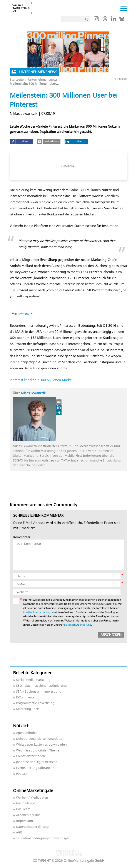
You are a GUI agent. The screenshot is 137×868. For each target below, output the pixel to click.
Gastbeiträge (26, 803)
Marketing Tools (28, 709)
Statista (23, 314)
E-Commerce (25, 697)
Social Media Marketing (33, 680)
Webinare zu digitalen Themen (39, 751)
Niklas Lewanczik (33, 393)
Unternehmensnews (43, 79)
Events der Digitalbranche (35, 768)
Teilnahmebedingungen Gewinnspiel (43, 838)
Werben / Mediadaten (32, 798)
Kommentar (22, 537)
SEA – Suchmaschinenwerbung (39, 692)
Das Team (23, 809)
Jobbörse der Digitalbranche (37, 762)
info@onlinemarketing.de (38, 612)
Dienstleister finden (31, 756)
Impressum (24, 821)
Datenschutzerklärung (78, 625)
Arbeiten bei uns (28, 815)
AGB (19, 832)
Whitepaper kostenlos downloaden (41, 745)
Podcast (22, 774)
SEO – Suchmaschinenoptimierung (41, 686)
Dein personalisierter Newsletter (40, 739)
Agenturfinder (27, 733)
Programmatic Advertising (35, 703)
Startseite (17, 79)
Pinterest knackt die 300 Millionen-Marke (41, 380)
